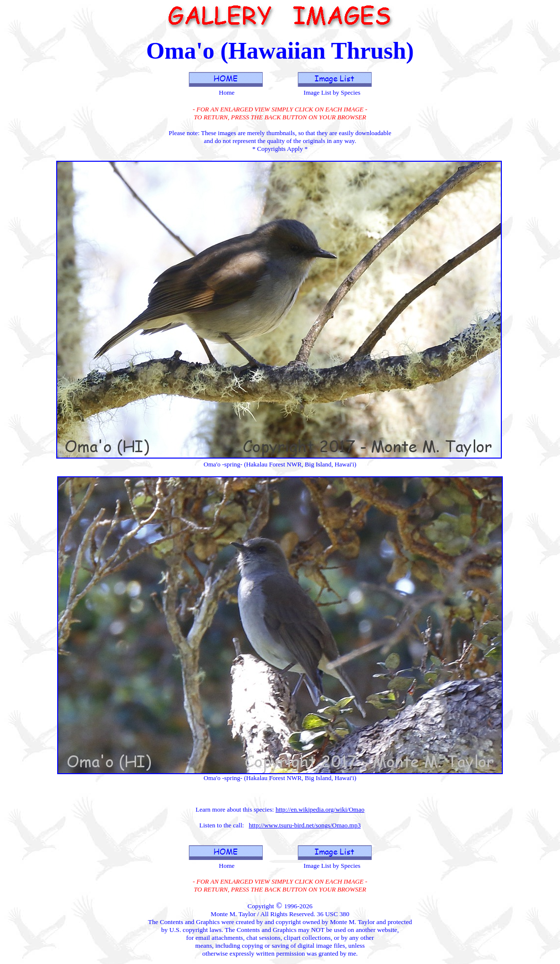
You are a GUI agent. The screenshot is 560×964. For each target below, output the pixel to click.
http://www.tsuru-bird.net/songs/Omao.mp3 (305, 825)
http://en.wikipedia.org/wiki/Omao (320, 809)
